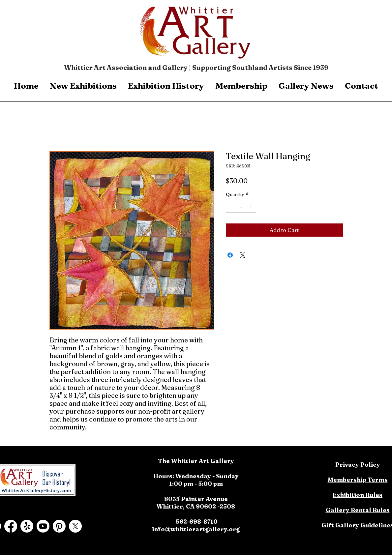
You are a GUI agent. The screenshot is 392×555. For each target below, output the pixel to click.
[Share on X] (243, 255)
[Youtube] (43, 526)
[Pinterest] (59, 526)
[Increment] (251, 207)
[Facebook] (11, 526)
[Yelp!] (27, 526)
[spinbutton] (241, 207)
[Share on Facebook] (230, 255)
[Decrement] (231, 207)
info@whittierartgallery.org (196, 529)
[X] (75, 526)
